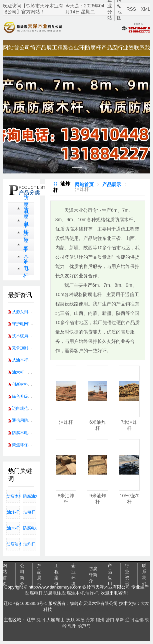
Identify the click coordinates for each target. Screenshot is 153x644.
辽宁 (31, 620)
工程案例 (60, 50)
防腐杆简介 (93, 50)
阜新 (120, 620)
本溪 (80, 620)
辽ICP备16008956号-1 (25, 603)
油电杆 (26, 268)
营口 (110, 620)
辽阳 (130, 620)
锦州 (100, 620)
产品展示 (44, 50)
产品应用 (109, 50)
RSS (131, 9)
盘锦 (139, 620)
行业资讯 (126, 50)
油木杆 (26, 256)
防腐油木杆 (29, 496)
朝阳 (72, 626)
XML (145, 9)
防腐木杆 (26, 244)
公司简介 (27, 50)
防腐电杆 (34, 593)
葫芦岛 (84, 626)
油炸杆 (13, 512)
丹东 (90, 620)
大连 (51, 620)
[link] (84, 184)
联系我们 (142, 50)
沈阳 (41, 620)
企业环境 (76, 50)
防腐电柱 (26, 220)
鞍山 (60, 620)
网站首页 (11, 50)
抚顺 (70, 620)
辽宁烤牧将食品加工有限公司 (81, 609)
